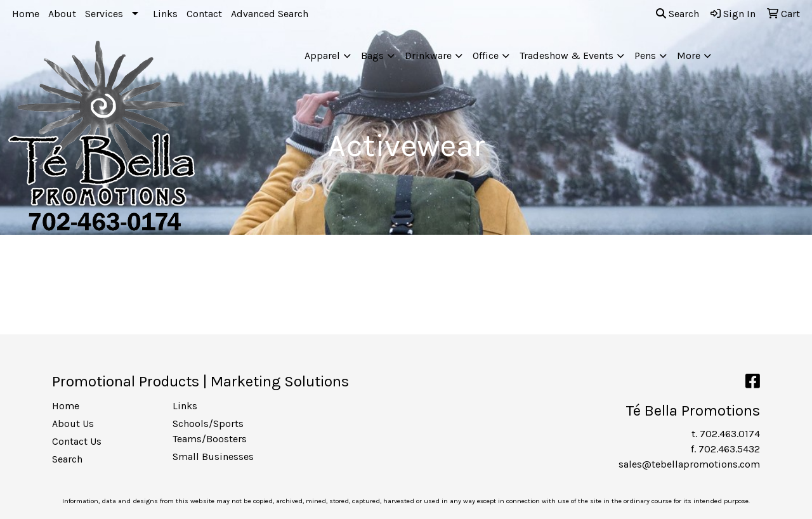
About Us (73, 424)
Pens (645, 56)
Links (165, 14)
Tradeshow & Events (566, 56)
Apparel (322, 56)
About (62, 14)
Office (486, 56)
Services (104, 14)
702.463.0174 (730, 434)
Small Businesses (213, 457)
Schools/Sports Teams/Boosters (210, 431)
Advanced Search (270, 14)
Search (678, 14)
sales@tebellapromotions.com (689, 464)
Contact (204, 14)
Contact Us (77, 441)
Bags (372, 56)
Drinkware (428, 56)
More (689, 56)
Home (26, 14)
